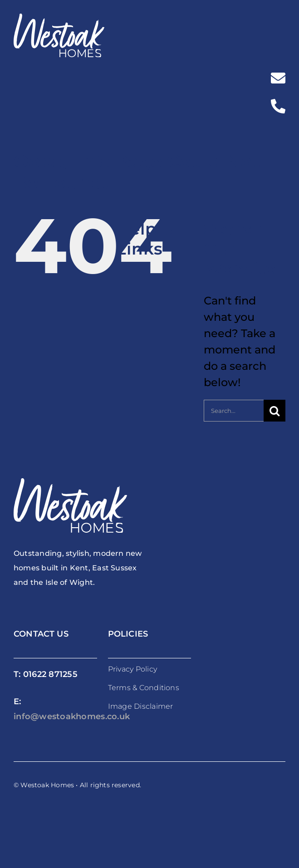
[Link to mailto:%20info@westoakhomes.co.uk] (278, 78)
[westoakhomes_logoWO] (59, 19)
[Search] (274, 411)
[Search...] (234, 411)
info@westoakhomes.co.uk (72, 716)
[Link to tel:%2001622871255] (278, 106)
